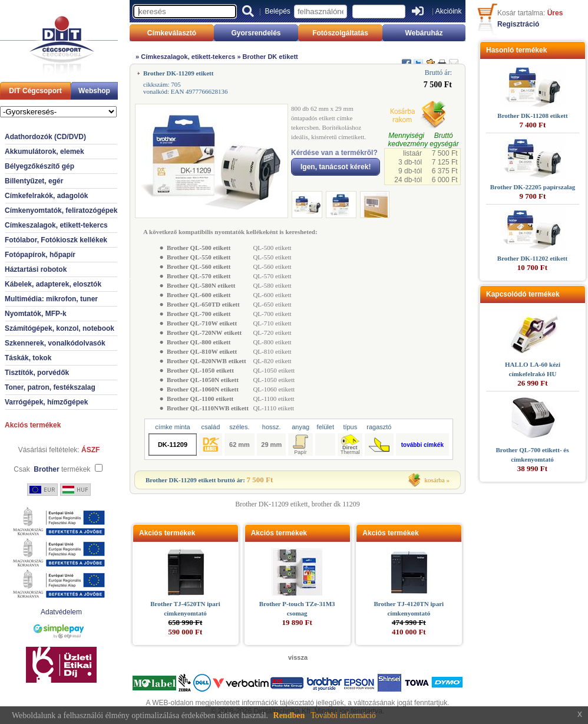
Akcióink (449, 11)
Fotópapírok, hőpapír (40, 255)
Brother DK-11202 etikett (532, 258)
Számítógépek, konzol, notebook (60, 328)
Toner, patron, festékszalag (50, 387)
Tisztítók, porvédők (37, 373)
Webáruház (424, 33)
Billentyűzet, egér (34, 181)
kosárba (435, 480)
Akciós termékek (33, 425)
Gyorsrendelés (256, 33)
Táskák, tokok (28, 358)
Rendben (289, 715)
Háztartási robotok (36, 269)
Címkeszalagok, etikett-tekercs (56, 225)
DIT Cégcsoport (35, 91)
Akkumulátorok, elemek (44, 152)
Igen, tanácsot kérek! (336, 167)
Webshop (94, 91)
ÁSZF (90, 450)
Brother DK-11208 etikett (532, 116)
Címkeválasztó (172, 33)
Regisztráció (518, 24)
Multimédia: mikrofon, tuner (51, 299)
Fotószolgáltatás (340, 33)
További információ (343, 715)
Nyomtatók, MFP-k (36, 314)
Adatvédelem (61, 612)
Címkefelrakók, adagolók (46, 196)
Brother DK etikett (270, 57)
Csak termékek (52, 469)
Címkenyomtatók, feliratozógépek (61, 210)
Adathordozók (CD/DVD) (45, 137)
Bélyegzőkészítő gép (39, 166)
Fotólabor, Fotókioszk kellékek (56, 240)
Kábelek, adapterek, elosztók (53, 284)
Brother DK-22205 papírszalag (533, 187)
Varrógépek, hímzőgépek (46, 402)
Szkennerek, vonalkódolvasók (55, 343)
